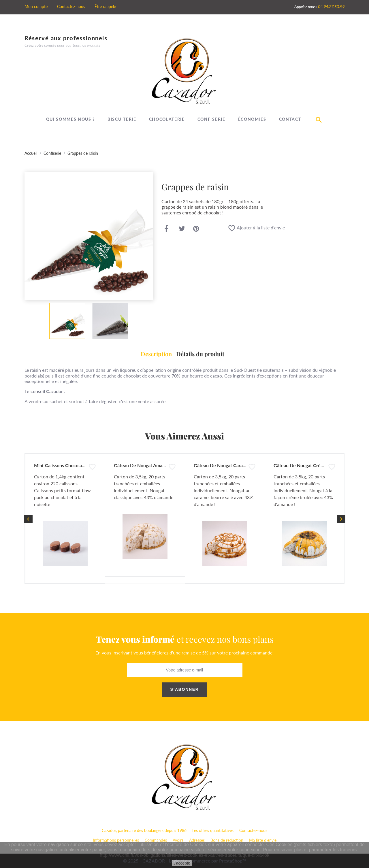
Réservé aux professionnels (66, 38)
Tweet (182, 229)
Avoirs (178, 840)
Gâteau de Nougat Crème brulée (308, 465)
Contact (290, 119)
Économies (252, 119)
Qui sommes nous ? (71, 119)
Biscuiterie (122, 119)
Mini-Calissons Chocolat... (61, 465)
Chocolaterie (167, 119)
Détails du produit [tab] (200, 354)
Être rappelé (105, 6)
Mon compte (36, 6)
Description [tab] (156, 354)
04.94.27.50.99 (331, 6)
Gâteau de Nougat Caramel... (224, 465)
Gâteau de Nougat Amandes (143, 465)
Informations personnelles (116, 840)
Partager (166, 229)
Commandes (156, 840)
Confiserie (211, 119)
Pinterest (196, 229)
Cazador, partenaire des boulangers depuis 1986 (144, 830)
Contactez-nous (71, 6)
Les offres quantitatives (213, 830)
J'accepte (182, 863)
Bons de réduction (227, 840)
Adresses (197, 840)
